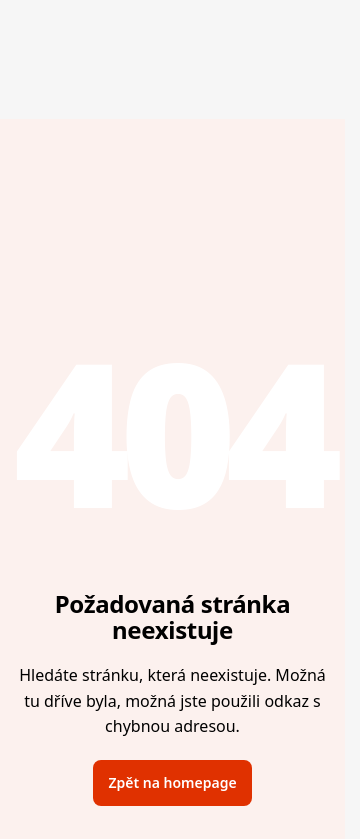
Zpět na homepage (172, 782)
